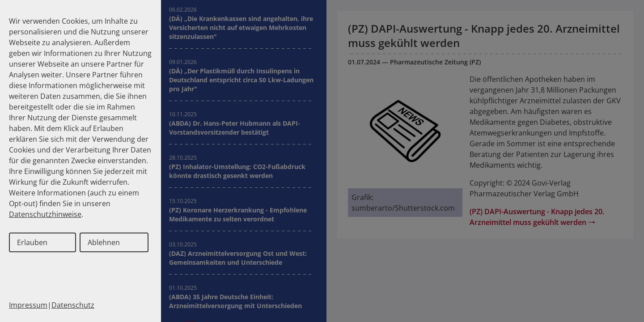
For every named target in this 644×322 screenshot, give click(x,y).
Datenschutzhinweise (45, 214)
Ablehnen (104, 242)
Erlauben (32, 242)
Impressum (28, 305)
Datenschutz (73, 305)
